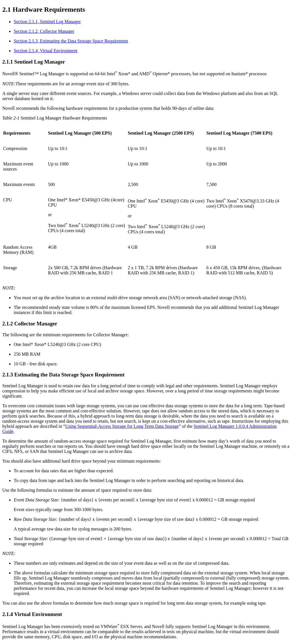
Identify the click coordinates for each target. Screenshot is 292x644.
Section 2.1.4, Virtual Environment (46, 51)
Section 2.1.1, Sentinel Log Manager (47, 22)
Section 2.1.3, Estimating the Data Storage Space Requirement (71, 41)
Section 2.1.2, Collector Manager (44, 31)
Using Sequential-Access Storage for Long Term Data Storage (122, 426)
